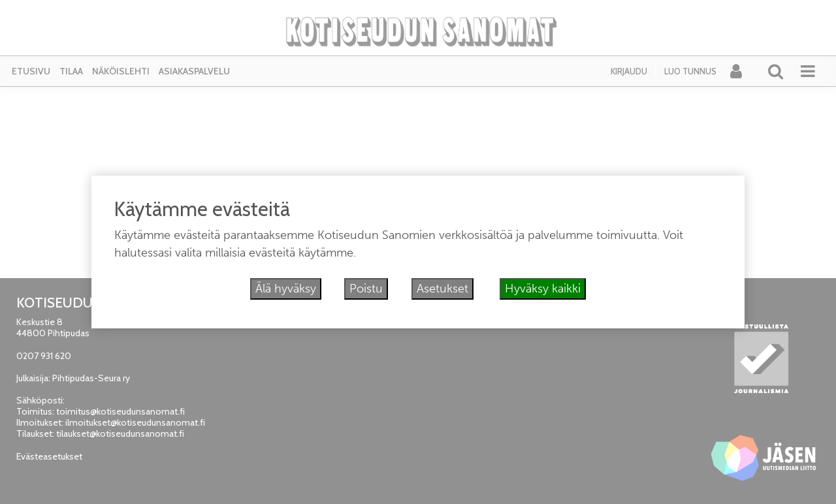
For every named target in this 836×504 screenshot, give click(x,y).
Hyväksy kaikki (543, 289)
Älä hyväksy (286, 289)
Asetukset (442, 289)
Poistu (366, 289)
